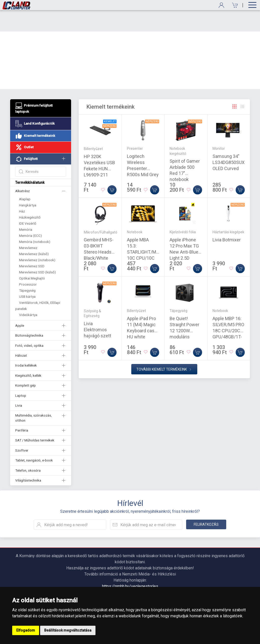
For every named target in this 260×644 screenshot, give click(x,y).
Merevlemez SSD (32, 245)
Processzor (28, 263)
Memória (26, 208)
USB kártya (27, 275)
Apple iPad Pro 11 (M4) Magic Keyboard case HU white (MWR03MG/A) (142, 309)
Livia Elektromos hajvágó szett (97, 308)
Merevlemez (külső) (34, 233)
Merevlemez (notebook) (37, 239)
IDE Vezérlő (28, 202)
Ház (22, 190)
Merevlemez (28, 226)
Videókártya (28, 293)
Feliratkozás (206, 503)
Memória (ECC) (30, 214)
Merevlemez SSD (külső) (37, 251)
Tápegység (27, 269)
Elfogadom (26, 630)
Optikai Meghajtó (32, 257)
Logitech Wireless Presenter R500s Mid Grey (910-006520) (143, 147)
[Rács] (235, 85)
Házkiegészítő (30, 196)
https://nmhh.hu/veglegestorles (130, 565)
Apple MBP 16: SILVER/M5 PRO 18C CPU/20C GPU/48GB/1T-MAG (228, 309)
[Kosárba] (112, 169)
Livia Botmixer (227, 218)
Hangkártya (28, 184)
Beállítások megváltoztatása (68, 630)
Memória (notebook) (35, 220)
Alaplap (25, 178)
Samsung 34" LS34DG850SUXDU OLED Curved (231, 141)
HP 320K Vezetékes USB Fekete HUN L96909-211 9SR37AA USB (99, 147)
